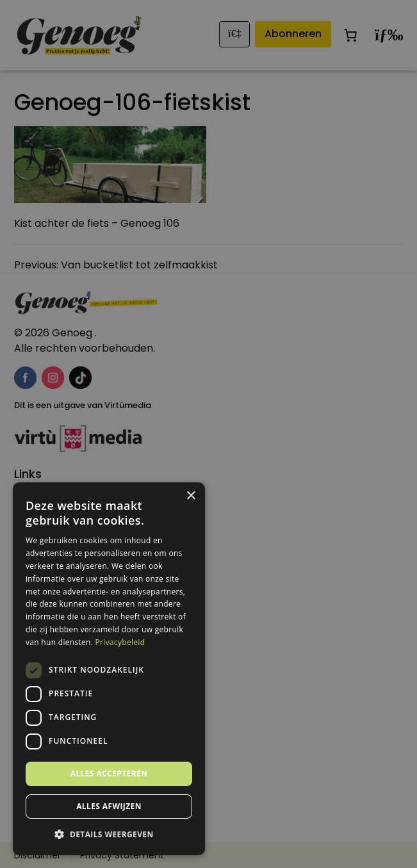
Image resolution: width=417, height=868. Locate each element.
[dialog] (208, 434)
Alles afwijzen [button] (109, 806)
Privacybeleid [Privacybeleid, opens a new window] (120, 642)
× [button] (191, 496)
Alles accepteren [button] (109, 774)
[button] (109, 835)
